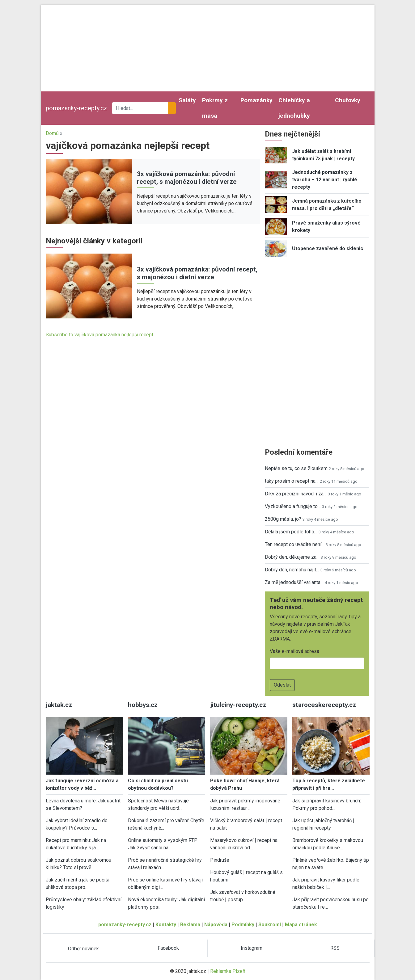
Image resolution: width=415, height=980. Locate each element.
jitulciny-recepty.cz (238, 705)
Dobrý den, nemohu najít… (292, 570)
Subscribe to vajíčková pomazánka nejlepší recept (100, 335)
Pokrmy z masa (215, 108)
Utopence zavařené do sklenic (328, 248)
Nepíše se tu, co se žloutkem (296, 468)
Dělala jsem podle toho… (291, 532)
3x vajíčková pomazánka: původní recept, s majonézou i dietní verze (187, 178)
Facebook (168, 948)
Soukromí (270, 925)
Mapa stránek (301, 925)
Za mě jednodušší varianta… (294, 582)
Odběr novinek (83, 949)
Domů (52, 133)
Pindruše (220, 860)
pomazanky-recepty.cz (76, 108)
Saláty (187, 100)
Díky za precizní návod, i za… (296, 494)
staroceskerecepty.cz (324, 705)
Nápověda (216, 925)
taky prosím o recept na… (292, 481)
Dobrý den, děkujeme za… (292, 557)
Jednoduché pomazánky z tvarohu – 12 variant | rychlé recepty (325, 180)
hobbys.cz (143, 705)
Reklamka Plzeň (228, 971)
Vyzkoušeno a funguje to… (293, 506)
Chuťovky (348, 100)
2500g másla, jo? (283, 519)
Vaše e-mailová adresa (294, 651)
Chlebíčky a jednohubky (294, 108)
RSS (335, 948)
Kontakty (166, 925)
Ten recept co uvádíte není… (295, 544)
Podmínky (243, 925)
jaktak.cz (59, 705)
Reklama (190, 925)
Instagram (252, 948)
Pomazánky (256, 100)
